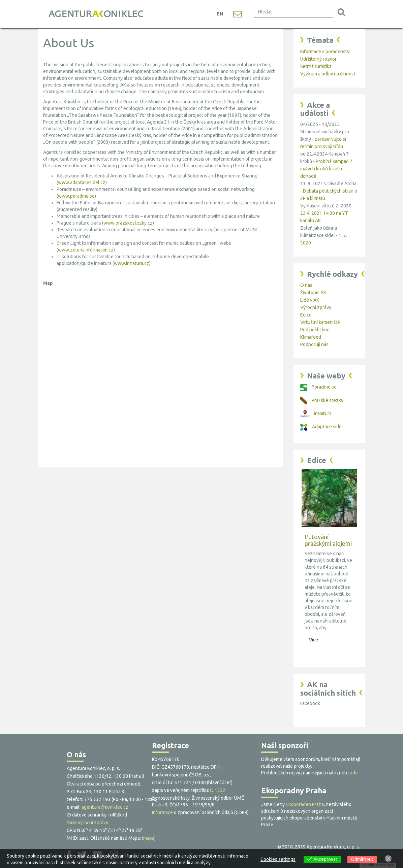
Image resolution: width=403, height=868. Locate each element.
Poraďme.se (318, 387)
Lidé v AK (310, 300)
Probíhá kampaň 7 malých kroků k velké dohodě (326, 169)
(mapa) (149, 838)
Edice (306, 315)
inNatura (316, 413)
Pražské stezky (322, 400)
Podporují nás (314, 344)
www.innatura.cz (132, 263)
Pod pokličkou (315, 330)
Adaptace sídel (322, 427)
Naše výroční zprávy (87, 823)
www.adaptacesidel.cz (82, 182)
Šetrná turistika (316, 66)
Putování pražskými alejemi (328, 540)
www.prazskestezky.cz (128, 223)
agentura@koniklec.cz (105, 807)
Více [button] (314, 640)
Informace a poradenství (325, 52)
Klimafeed (311, 337)
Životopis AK (313, 293)
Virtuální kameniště (320, 322)
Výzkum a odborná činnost (328, 74)
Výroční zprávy (316, 307)
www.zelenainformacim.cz (86, 250)
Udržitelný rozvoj (318, 59)
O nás (306, 285)
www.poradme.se (76, 196)
